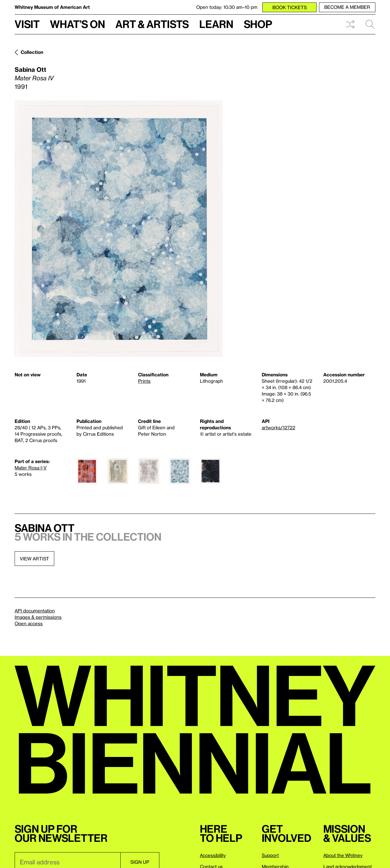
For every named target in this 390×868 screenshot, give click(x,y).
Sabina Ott (30, 69)
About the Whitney (343, 855)
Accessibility (213, 855)
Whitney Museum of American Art (52, 7)
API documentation (35, 611)
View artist (34, 559)
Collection (32, 52)
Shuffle (350, 24)
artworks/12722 (278, 427)
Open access (29, 623)
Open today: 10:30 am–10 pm (227, 7)
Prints (144, 381)
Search (370, 24)
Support (270, 855)
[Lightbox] (119, 229)
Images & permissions (38, 617)
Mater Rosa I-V (31, 468)
